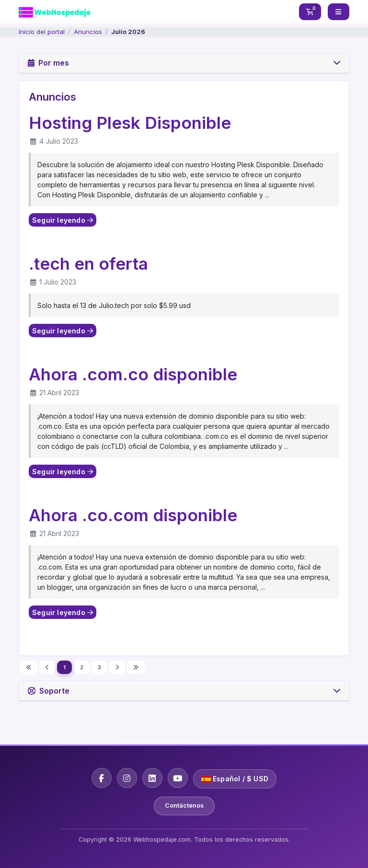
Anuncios (88, 32)
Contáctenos (184, 805)
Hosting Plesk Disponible (130, 123)
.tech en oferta (88, 263)
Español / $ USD (235, 779)
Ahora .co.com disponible (133, 515)
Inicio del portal (42, 32)
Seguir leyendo (63, 220)
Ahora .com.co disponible (133, 374)
